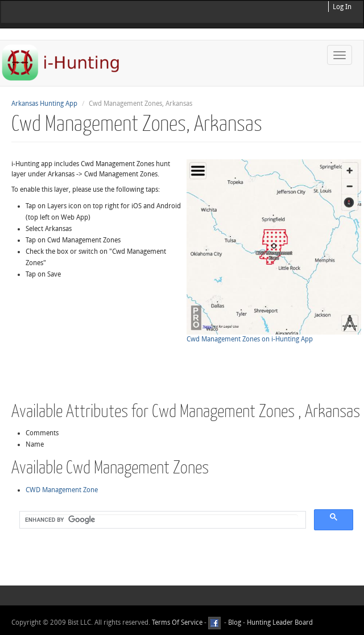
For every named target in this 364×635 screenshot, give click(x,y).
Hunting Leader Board (279, 622)
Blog (235, 622)
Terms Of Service (177, 622)
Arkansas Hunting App (44, 104)
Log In (342, 7)
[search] (162, 520)
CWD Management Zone (62, 490)
